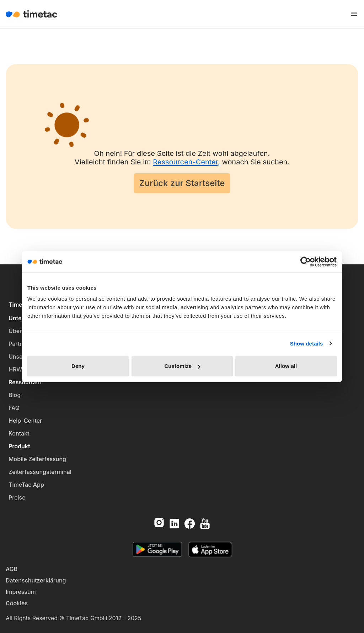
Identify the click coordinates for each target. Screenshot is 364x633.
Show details (307, 343)
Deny (78, 366)
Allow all (286, 366)
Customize (182, 366)
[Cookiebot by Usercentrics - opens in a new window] (306, 262)
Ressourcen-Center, (186, 162)
